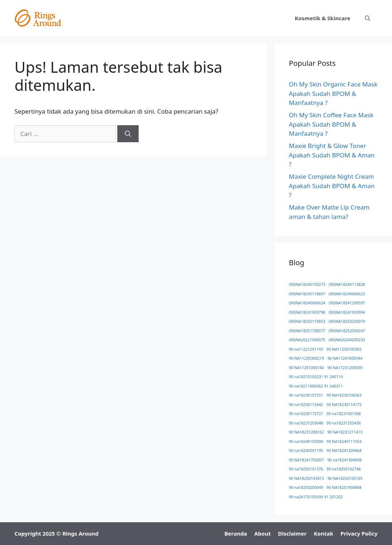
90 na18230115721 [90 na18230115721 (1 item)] (306, 414)
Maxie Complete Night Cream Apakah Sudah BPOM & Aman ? (332, 186)
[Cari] (128, 134)
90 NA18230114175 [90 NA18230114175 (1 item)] (344, 405)
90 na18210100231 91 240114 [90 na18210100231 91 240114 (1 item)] (316, 377)
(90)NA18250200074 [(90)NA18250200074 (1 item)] (347, 321)
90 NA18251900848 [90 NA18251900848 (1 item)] (344, 487)
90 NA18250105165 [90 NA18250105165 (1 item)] (345, 478)
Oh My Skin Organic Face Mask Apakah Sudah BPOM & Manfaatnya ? (333, 93)
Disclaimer (292, 533)
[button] (368, 18)
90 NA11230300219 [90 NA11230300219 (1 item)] (306, 358)
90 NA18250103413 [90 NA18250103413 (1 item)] (306, 478)
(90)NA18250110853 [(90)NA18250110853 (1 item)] (307, 321)
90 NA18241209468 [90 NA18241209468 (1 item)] (344, 451)
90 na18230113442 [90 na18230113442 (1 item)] (306, 405)
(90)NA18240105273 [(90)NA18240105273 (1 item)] (307, 284)
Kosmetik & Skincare (323, 18)
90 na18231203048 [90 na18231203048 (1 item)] (306, 423)
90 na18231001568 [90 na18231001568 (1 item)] (344, 414)
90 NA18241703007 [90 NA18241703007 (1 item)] (306, 460)
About (262, 533)
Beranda (236, 533)
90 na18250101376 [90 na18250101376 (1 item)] (306, 469)
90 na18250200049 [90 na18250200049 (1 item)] (306, 487)
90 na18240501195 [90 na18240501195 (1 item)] (306, 451)
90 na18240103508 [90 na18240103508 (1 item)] (306, 442)
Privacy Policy (359, 533)
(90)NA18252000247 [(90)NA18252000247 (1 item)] (347, 331)
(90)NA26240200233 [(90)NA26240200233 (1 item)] (347, 340)
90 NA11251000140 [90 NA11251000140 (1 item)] (306, 368)
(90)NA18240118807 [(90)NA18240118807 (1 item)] (307, 294)
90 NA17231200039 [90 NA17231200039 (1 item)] (345, 368)
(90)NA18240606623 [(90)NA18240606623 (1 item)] (347, 294)
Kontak (324, 533)
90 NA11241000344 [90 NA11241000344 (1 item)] (345, 358)
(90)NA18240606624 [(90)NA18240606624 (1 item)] (307, 303)
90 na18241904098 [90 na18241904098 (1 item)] (344, 460)
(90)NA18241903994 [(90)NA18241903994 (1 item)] (347, 312)
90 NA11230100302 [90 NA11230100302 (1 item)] (344, 349)
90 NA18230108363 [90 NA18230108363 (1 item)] (344, 395)
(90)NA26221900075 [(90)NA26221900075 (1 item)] (307, 340)
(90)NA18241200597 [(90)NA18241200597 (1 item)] (347, 303)
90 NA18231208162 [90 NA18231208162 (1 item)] (306, 432)
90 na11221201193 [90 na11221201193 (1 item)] (306, 349)
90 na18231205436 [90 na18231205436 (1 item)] (344, 423)
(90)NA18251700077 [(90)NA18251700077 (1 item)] (307, 331)
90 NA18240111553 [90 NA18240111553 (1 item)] (344, 442)
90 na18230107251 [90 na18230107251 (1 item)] (306, 395)
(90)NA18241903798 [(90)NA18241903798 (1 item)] (307, 312)
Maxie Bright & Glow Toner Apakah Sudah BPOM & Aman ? (332, 155)
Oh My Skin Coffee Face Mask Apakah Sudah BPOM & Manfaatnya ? (331, 124)
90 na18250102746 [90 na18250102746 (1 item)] (344, 469)
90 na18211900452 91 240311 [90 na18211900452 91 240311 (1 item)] (316, 386)
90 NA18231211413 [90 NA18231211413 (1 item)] (345, 432)
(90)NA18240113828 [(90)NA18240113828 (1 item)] (347, 284)
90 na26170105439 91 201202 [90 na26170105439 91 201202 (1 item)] (316, 497)
